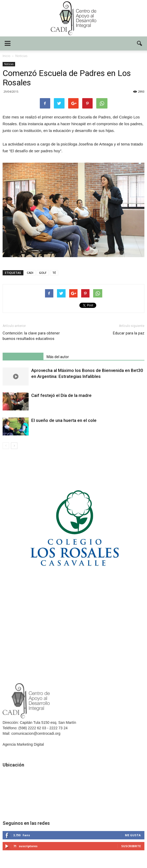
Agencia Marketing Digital (23, 744)
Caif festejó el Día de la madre (61, 395)
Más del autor (58, 357)
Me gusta (133, 835)
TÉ (54, 273)
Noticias (9, 64)
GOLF (43, 273)
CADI (30, 273)
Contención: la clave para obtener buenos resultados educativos (31, 336)
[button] (140, 43)
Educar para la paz (129, 333)
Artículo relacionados (23, 357)
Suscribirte (131, 846)
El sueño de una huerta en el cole (64, 420)
